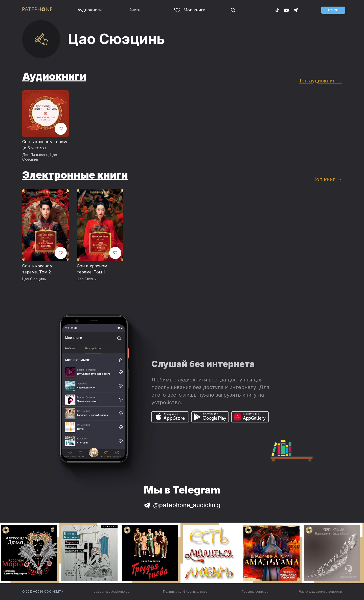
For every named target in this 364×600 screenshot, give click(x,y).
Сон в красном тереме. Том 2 (37, 269)
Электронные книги (75, 175)
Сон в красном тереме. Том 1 (92, 269)
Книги (134, 10)
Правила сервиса (255, 592)
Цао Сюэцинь (34, 279)
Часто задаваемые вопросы (321, 592)
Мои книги (190, 10)
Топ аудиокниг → (320, 81)
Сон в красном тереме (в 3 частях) (45, 145)
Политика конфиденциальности (187, 592)
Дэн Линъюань (35, 155)
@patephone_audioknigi (182, 505)
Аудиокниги (89, 10)
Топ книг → (328, 179)
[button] (333, 10)
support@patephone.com (113, 592)
